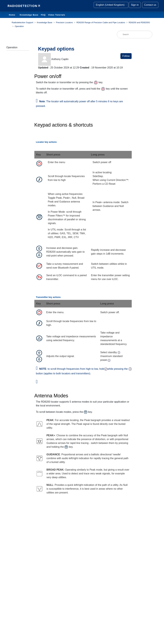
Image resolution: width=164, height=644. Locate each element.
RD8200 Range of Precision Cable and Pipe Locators (101, 22)
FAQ (43, 15)
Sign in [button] (135, 5)
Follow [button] (126, 56)
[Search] (135, 34)
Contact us (150, 5)
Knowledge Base (29, 15)
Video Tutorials (57, 15)
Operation (19, 26)
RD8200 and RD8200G (139, 22)
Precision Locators (64, 22)
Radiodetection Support (22, 22)
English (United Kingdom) (110, 5)
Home (12, 15)
